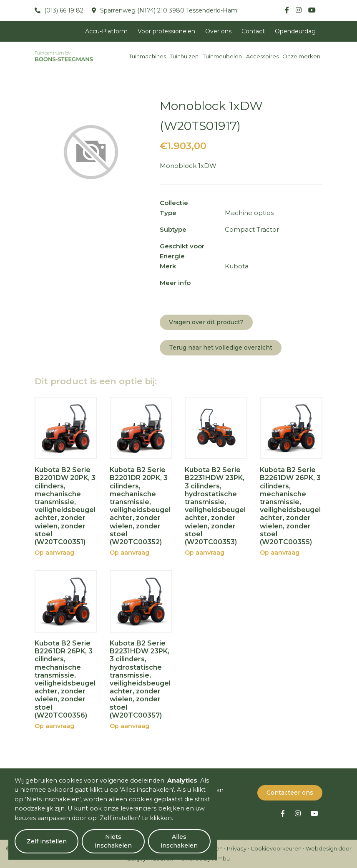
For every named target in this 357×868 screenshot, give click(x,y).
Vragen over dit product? (206, 322)
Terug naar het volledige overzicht (221, 348)
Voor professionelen (166, 31)
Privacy (237, 849)
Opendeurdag (295, 31)
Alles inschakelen (179, 841)
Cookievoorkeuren (276, 849)
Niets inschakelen (113, 841)
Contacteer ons (290, 793)
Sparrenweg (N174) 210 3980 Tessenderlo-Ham (168, 10)
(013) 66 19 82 (63, 10)
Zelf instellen (46, 841)
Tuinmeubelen (222, 56)
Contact (253, 31)
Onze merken (301, 56)
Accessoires (262, 56)
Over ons (218, 31)
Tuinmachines (147, 56)
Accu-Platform (106, 31)
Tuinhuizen (184, 56)
